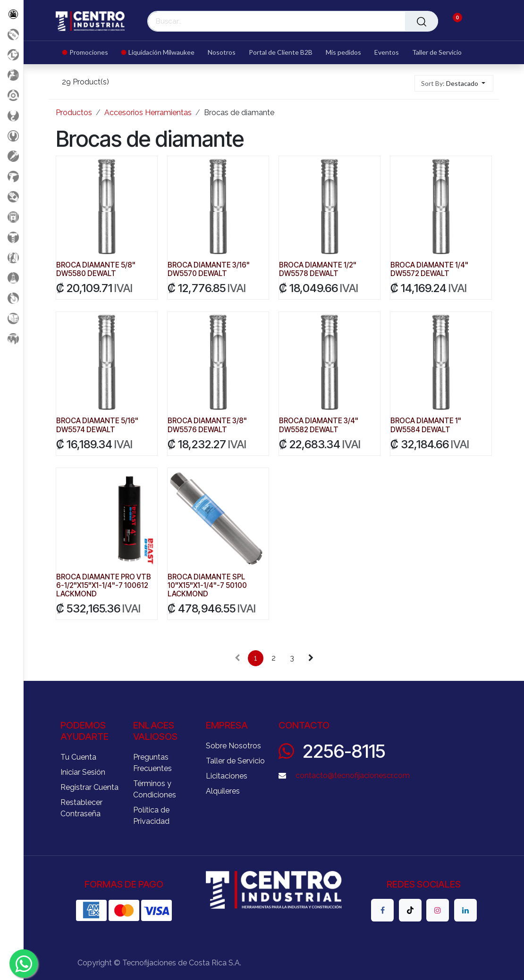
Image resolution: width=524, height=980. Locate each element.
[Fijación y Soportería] (12, 237)
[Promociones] (12, 34)
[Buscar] (422, 21)
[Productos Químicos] (12, 278)
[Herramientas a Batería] (12, 176)
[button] (454, 83)
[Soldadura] (12, 318)
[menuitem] (89, 53)
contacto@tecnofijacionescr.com (353, 775)
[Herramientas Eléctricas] (12, 156)
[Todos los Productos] (12, 14)
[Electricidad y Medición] (12, 217)
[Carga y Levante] (12, 115)
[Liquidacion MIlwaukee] (12, 54)
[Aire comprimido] (12, 75)
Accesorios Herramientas (148, 113)
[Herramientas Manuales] (12, 136)
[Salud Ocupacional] (12, 197)
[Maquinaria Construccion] (12, 339)
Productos (74, 113)
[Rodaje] (12, 298)
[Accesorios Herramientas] (12, 95)
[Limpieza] (12, 257)
